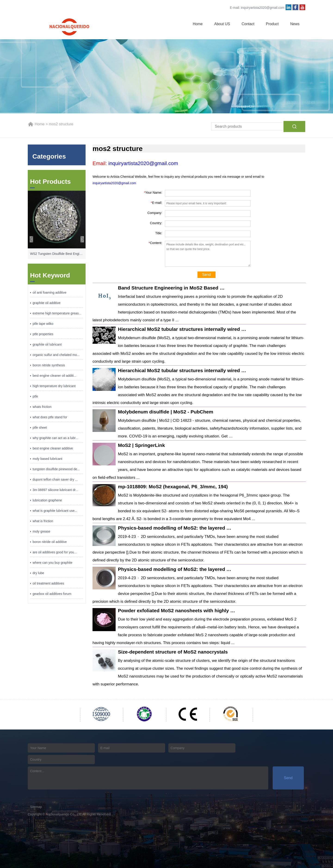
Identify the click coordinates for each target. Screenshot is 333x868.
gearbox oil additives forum (52, 594)
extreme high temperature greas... (57, 313)
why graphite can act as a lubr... (55, 438)
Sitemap (36, 807)
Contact (248, 24)
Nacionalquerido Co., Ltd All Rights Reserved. (79, 814)
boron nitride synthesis (49, 365)
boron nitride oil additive (50, 542)
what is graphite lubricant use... (55, 511)
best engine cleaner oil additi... (54, 376)
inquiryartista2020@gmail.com (263, 8)
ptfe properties (43, 334)
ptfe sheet (40, 428)
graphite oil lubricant (47, 344)
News (295, 24)
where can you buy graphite (52, 563)
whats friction (42, 407)
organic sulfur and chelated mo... (56, 355)
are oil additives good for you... (55, 552)
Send (206, 275)
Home (198, 24)
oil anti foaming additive (49, 292)
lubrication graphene (47, 500)
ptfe (35, 396)
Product (272, 24)
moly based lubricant (47, 459)
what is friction (43, 521)
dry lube (38, 573)
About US (222, 24)
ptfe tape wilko (43, 324)
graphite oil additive (47, 303)
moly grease (41, 531)
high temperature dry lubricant (54, 386)
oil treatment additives (48, 583)
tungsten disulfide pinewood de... (56, 469)
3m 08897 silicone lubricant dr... (55, 490)
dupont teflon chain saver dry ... (55, 479)
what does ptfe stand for (50, 417)
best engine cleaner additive (53, 448)
